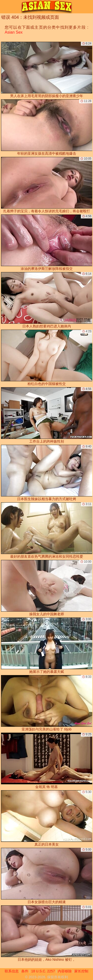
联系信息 (12, 971)
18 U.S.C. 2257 (43, 971)
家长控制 (81, 971)
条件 (25, 971)
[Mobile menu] (4, 7)
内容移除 (65, 971)
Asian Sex (14, 32)
